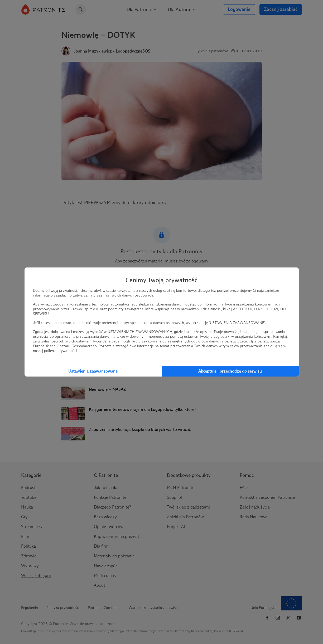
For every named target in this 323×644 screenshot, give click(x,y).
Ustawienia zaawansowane (93, 371)
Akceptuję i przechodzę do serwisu (230, 371)
